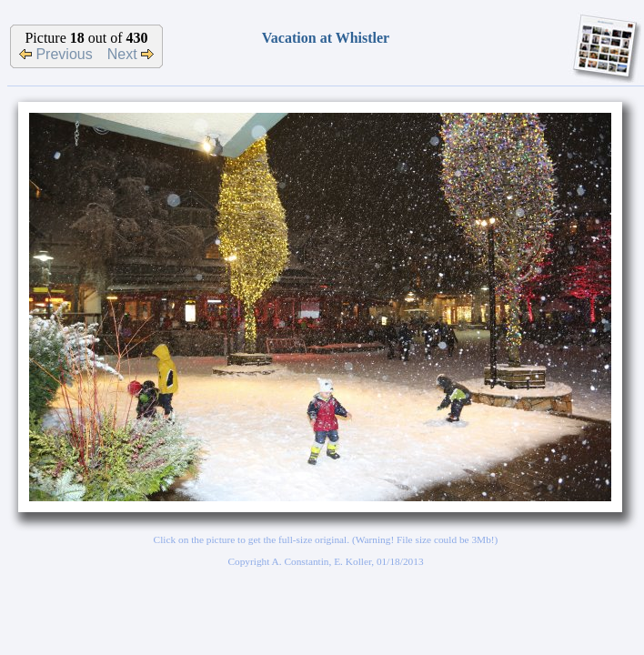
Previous (56, 54)
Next (131, 54)
